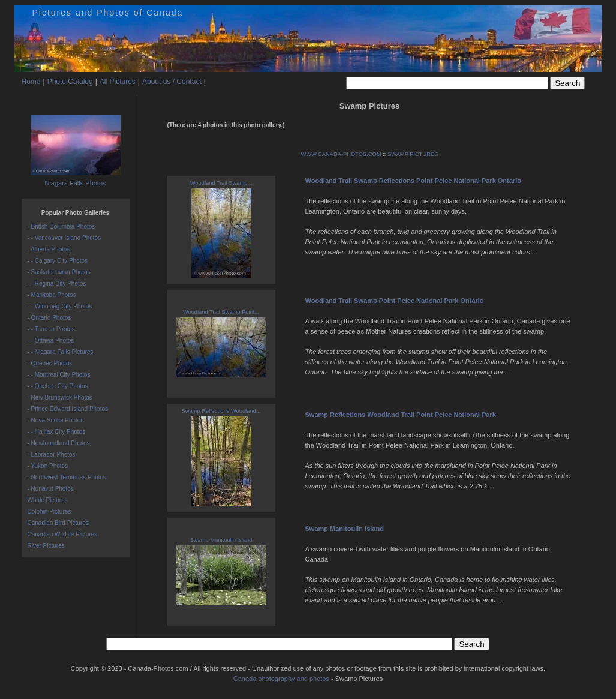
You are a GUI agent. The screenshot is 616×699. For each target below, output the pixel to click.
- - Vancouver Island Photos (64, 238)
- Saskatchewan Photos (59, 272)
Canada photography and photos (281, 679)
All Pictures (118, 82)
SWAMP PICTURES (413, 154)
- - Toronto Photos (51, 329)
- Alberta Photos (49, 249)
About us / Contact (172, 82)
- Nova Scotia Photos (56, 420)
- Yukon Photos (48, 466)
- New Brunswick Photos (60, 397)
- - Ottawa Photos (51, 340)
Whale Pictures (48, 500)
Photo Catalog (70, 82)
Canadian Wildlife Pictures (63, 534)
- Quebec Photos (50, 363)
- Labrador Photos (52, 454)
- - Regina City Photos (57, 283)
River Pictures (46, 546)
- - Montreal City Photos (59, 375)
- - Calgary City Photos (58, 261)
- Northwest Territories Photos (67, 477)
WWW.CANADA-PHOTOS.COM (341, 154)
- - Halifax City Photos (57, 432)
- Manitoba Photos (52, 295)
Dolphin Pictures (49, 511)
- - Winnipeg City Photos (60, 306)
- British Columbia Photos (61, 226)
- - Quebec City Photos (58, 386)
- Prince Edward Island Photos (68, 409)
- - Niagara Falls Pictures (61, 352)
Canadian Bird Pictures (58, 523)
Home (31, 82)
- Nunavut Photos (51, 489)
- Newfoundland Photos (59, 443)
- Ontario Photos (49, 318)
